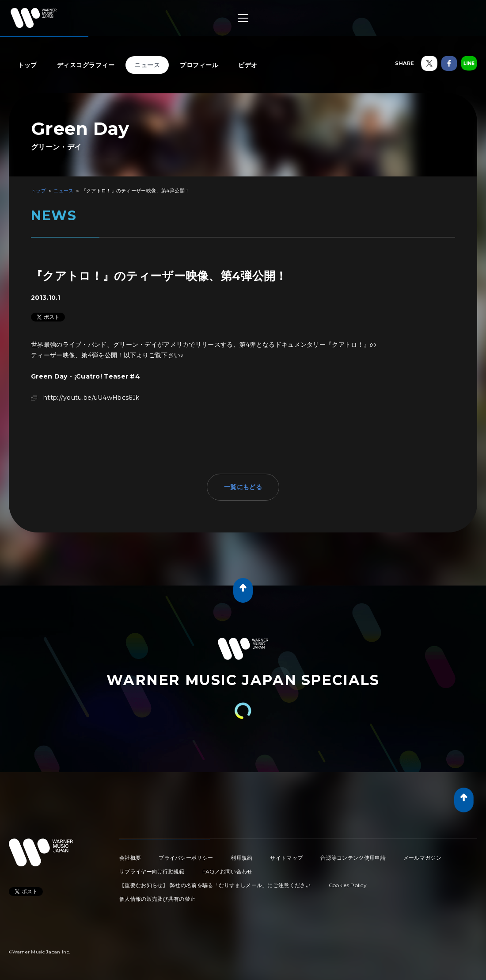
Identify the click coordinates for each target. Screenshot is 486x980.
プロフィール (199, 65)
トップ (27, 65)
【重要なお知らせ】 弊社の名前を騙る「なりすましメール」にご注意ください (215, 885)
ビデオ (248, 65)
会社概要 (130, 858)
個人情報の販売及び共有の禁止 (157, 899)
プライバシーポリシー (186, 858)
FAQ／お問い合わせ (228, 871)
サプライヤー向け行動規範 (152, 871)
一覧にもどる (243, 487)
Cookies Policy (348, 885)
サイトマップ (286, 858)
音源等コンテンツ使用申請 (353, 858)
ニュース (147, 65)
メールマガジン (422, 858)
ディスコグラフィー (86, 65)
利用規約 (241, 858)
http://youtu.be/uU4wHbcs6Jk (91, 398)
